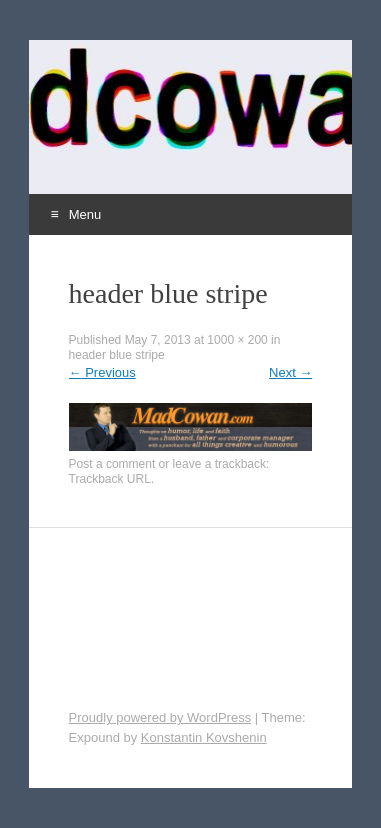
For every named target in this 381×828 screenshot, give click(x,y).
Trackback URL (110, 479)
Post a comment (112, 464)
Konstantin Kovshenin (204, 737)
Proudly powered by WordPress (160, 717)
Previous (102, 372)
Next (290, 372)
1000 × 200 (237, 340)
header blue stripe (117, 355)
